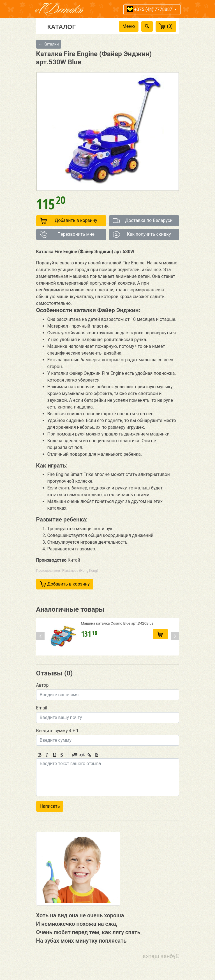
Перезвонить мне (67, 234)
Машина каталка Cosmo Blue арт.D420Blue (117, 623)
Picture (97, 755)
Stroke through (62, 755)
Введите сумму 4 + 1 (57, 731)
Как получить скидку (142, 234)
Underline (54, 755)
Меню (129, 26)
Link (89, 755)
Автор (42, 685)
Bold (40, 755)
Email (42, 708)
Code (82, 755)
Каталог (62, 26)
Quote (75, 755)
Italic (47, 755)
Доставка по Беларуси (143, 221)
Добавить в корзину (69, 221)
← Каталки (49, 44)
